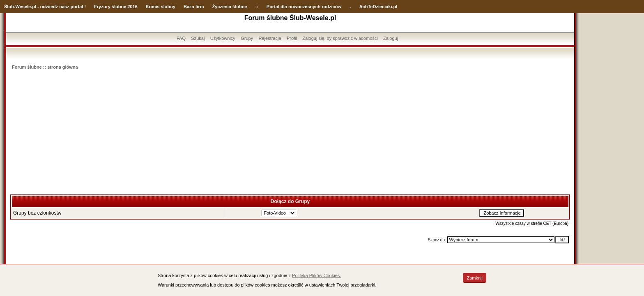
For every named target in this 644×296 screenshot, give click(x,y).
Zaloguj (391, 38)
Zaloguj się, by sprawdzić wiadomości (340, 38)
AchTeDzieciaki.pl (378, 7)
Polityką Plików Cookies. (316, 275)
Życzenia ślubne (230, 7)
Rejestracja (270, 38)
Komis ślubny (161, 7)
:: (256, 7)
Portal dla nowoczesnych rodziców (304, 7)
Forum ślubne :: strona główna (45, 67)
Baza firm (194, 7)
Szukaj (198, 38)
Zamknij (475, 278)
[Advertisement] (290, 133)
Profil (292, 38)
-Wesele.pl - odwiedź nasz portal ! (50, 7)
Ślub (9, 7)
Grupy (247, 38)
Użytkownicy (223, 38)
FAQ (181, 38)
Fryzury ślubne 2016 (116, 7)
